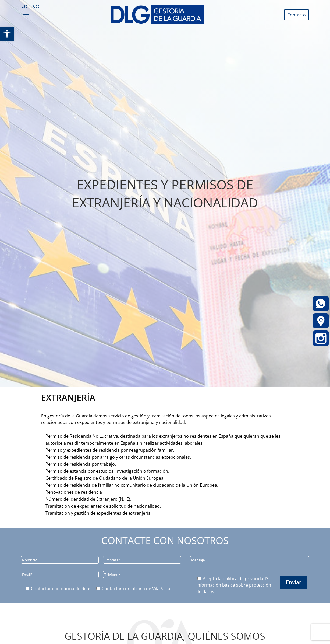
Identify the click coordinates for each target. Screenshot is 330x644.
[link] (7, 34)
